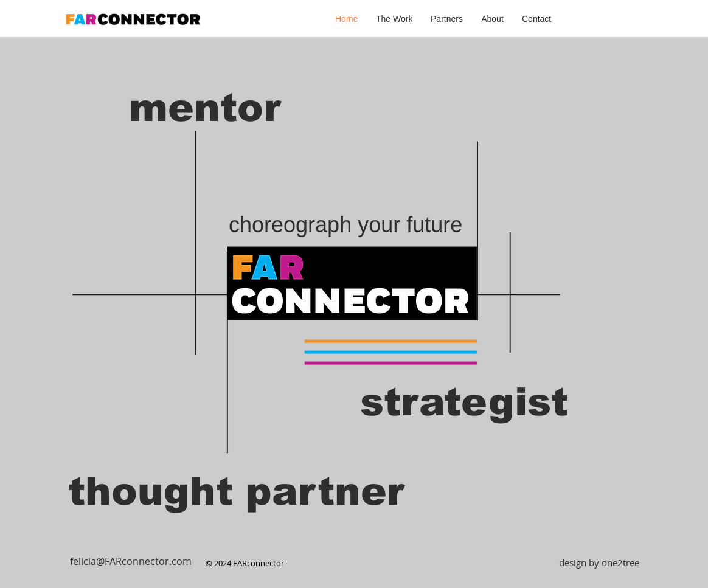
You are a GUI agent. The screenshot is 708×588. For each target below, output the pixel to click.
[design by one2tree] (599, 562)
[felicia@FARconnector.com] (131, 561)
